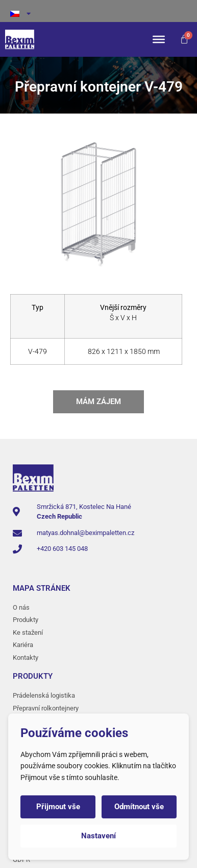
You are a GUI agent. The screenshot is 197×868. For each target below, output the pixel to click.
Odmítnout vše (139, 807)
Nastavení (98, 836)
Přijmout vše (58, 807)
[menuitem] (98, 14)
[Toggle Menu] (159, 39)
